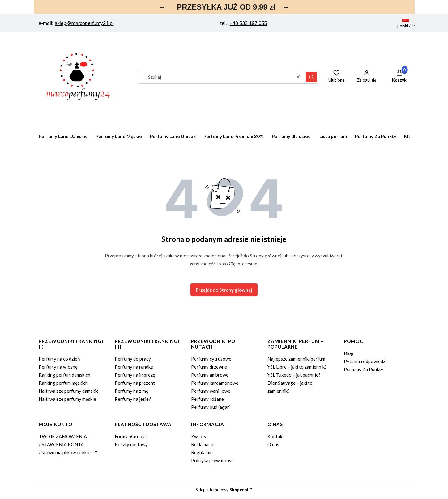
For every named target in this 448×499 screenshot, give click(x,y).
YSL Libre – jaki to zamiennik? (297, 367)
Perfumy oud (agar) (211, 407)
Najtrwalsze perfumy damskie (69, 391)
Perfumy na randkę (134, 367)
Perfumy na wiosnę (58, 367)
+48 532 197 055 (248, 23)
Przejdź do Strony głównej (224, 290)
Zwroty (199, 436)
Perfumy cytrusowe (211, 359)
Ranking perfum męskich (63, 383)
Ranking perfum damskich (64, 375)
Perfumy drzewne (209, 367)
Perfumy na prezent (135, 383)
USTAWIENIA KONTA (61, 444)
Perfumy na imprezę (135, 375)
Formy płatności (131, 436)
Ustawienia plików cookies (66, 452)
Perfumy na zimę (132, 391)
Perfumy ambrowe (210, 375)
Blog (349, 353)
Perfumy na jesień (133, 399)
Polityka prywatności (213, 460)
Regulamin (202, 452)
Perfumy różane (207, 399)
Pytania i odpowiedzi (365, 361)
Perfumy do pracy (133, 359)
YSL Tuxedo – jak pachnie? (294, 375)
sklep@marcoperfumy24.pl (84, 23)
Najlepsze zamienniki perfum (296, 359)
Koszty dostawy (131, 444)
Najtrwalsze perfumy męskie (67, 399)
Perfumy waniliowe (211, 391)
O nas (273, 444)
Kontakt (276, 436)
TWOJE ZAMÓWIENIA (63, 436)
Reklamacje (203, 444)
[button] (311, 77)
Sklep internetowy (222, 490)
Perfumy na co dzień (59, 359)
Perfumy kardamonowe (215, 383)
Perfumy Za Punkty (364, 369)
